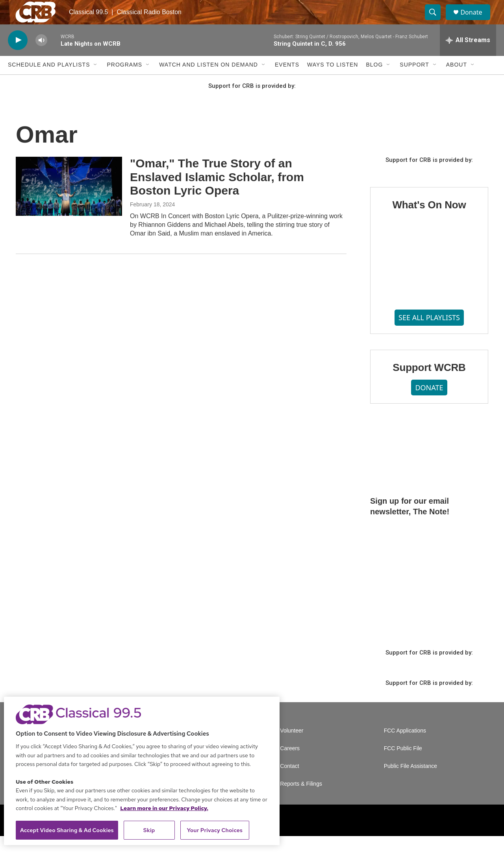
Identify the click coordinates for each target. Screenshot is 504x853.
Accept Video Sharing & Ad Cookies (67, 830)
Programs (124, 82)
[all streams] (468, 57)
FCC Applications (405, 748)
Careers (290, 765)
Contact (289, 783)
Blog (374, 82)
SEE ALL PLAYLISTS (429, 334)
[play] (18, 57)
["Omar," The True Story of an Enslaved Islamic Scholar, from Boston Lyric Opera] (69, 203)
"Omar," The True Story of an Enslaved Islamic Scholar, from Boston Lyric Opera (217, 194)
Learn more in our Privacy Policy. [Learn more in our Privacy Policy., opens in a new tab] (164, 808)
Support (414, 82)
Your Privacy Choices (215, 830)
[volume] (41, 57)
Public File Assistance (410, 783)
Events (287, 82)
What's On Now (429, 222)
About (457, 82)
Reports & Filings (301, 801)
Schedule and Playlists (49, 82)
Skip (149, 830)
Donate (476, 21)
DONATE (429, 404)
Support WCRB (429, 384)
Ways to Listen (333, 82)
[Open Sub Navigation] (96, 82)
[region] (142, 771)
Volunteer (292, 748)
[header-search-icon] (436, 21)
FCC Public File (403, 765)
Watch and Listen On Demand (208, 82)
